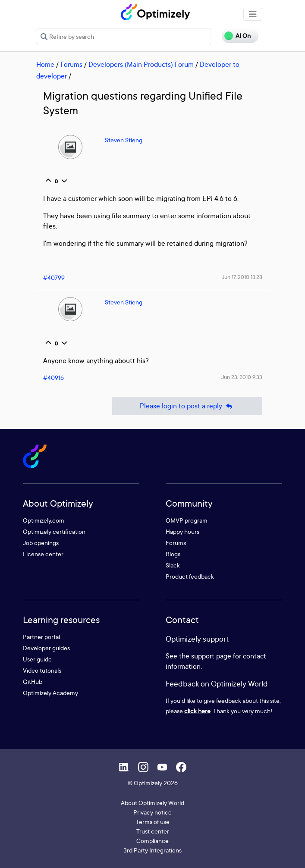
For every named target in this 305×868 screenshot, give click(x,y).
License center (43, 554)
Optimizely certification (54, 531)
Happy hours (182, 531)
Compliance (152, 841)
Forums (71, 64)
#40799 (54, 277)
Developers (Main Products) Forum (141, 64)
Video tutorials (42, 670)
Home (45, 64)
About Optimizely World (152, 803)
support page (211, 656)
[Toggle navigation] (253, 14)
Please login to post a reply (187, 406)
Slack (173, 565)
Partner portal (41, 637)
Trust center (153, 831)
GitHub (33, 682)
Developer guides (46, 648)
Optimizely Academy (50, 693)
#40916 (53, 378)
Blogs (173, 554)
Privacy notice (152, 812)
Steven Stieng (124, 140)
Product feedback (190, 576)
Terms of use (153, 822)
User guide (37, 659)
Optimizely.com (44, 520)
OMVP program (187, 520)
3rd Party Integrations (152, 850)
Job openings (41, 543)
